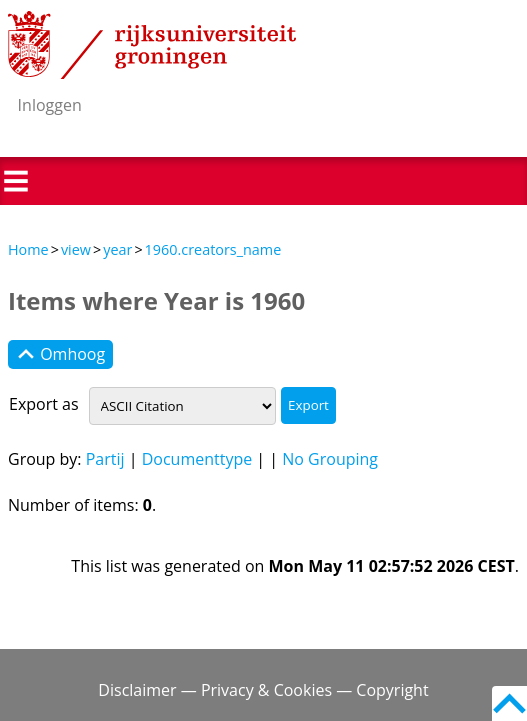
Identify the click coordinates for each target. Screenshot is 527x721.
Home (28, 249)
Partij (105, 459)
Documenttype (197, 459)
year (117, 249)
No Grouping (330, 459)
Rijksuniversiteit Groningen (152, 45)
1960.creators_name (213, 249)
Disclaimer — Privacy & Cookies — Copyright (263, 690)
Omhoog (60, 355)
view (76, 249)
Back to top (509, 703)
